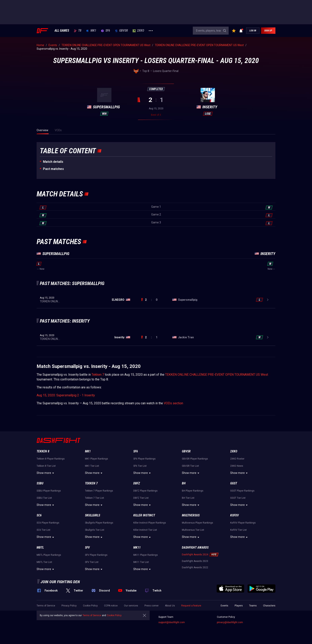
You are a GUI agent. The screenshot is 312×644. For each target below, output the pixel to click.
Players (239, 606)
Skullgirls (93, 515)
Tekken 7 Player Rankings (99, 491)
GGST (234, 483)
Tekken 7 (98, 375)
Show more (46, 473)
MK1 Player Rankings (97, 459)
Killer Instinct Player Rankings (150, 523)
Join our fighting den (60, 582)
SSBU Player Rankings (49, 491)
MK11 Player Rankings (146, 555)
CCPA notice (111, 606)
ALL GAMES (62, 31)
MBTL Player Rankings (49, 555)
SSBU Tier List (44, 498)
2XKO (138, 31)
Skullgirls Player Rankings (99, 523)
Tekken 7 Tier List (95, 498)
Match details (53, 162)
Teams (253, 606)
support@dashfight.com (172, 622)
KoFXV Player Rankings (243, 523)
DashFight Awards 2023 (195, 561)
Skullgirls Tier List (95, 530)
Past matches (53, 169)
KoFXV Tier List (238, 530)
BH (184, 483)
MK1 (91, 31)
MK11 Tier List (141, 562)
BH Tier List (188, 498)
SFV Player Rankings (96, 555)
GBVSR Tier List (190, 466)
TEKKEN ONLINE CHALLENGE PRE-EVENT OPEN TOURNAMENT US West (217, 375)
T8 (78, 31)
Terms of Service (46, 606)
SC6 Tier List (43, 530)
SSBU (40, 483)
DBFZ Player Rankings (145, 491)
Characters (269, 606)
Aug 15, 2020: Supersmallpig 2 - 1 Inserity (66, 395)
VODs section (173, 403)
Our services (131, 606)
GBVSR (121, 31)
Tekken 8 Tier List (46, 466)
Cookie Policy (90, 606)
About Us (170, 606)
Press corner (152, 606)
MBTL (40, 547)
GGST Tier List (238, 498)
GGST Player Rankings (242, 491)
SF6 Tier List (140, 466)
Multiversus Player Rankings (197, 523)
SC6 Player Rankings (48, 523)
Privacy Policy (69, 606)
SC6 (39, 515)
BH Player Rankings (193, 491)
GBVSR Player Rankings (195, 459)
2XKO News (237, 466)
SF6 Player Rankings (144, 459)
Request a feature (191, 606)
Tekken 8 (43, 451)
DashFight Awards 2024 (195, 555)
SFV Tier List (92, 562)
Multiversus (191, 515)
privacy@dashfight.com (230, 622)
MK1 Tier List (92, 466)
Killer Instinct (144, 515)
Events (224, 606)
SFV (87, 547)
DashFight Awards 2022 (195, 567)
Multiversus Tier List (193, 530)
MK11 (137, 547)
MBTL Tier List (44, 562)
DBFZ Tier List (141, 498)
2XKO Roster (237, 459)
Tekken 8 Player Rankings (51, 459)
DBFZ (137, 483)
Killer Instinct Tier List (145, 530)
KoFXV (234, 515)
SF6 (106, 31)
